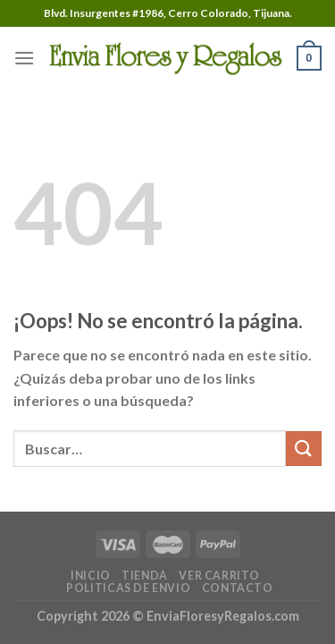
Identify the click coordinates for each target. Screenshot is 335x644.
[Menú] (24, 58)
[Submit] (304, 449)
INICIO (91, 576)
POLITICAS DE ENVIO (128, 588)
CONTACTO (238, 588)
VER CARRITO (219, 576)
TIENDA (145, 576)
